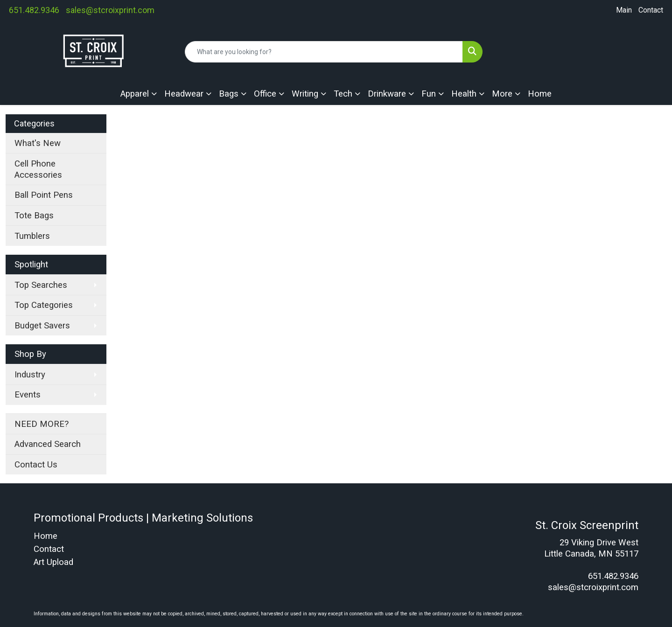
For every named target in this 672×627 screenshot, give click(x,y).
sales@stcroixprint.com (110, 10)
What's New (38, 143)
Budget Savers (42, 326)
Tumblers (32, 236)
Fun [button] (429, 94)
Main (624, 10)
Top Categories (44, 305)
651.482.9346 (34, 10)
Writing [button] (305, 94)
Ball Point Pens (44, 195)
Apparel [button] (135, 94)
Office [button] (265, 94)
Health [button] (464, 94)
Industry (30, 375)
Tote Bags (34, 216)
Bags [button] (229, 94)
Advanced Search (48, 444)
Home (540, 94)
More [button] (502, 94)
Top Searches (41, 285)
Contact (651, 10)
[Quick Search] (324, 52)
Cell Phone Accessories (38, 169)
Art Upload (53, 562)
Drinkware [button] (387, 94)
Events (28, 395)
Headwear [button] (184, 94)
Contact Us (36, 465)
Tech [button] (343, 94)
